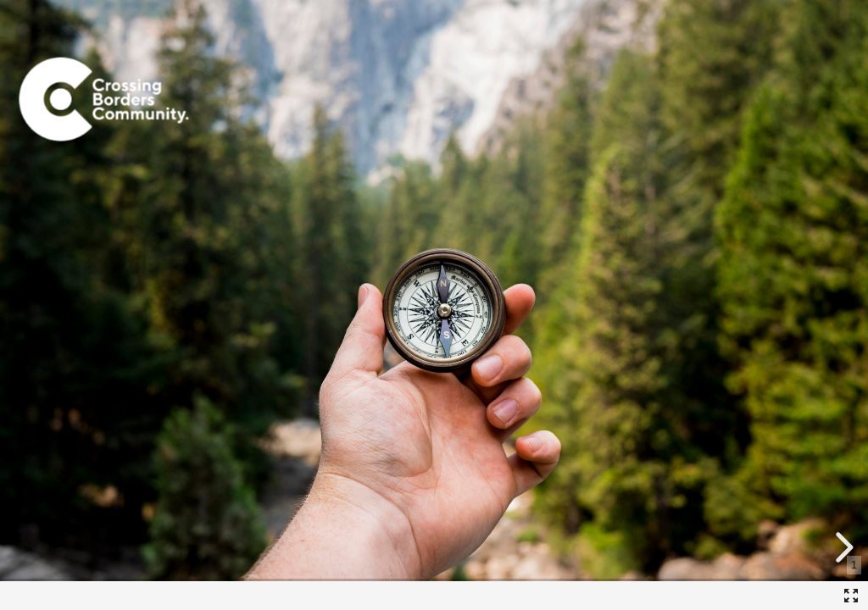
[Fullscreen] (851, 596)
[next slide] (842, 547)
